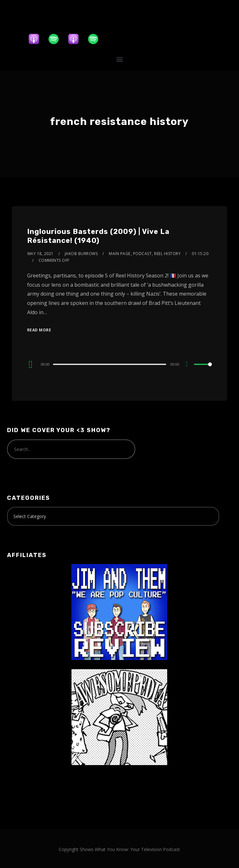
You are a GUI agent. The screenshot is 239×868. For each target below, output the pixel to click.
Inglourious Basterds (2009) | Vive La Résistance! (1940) (98, 236)
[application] (120, 364)
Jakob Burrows (81, 254)
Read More (39, 330)
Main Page (120, 254)
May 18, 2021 (41, 254)
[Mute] (189, 365)
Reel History (167, 254)
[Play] (31, 364)
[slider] (110, 364)
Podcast (142, 254)
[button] (119, 59)
